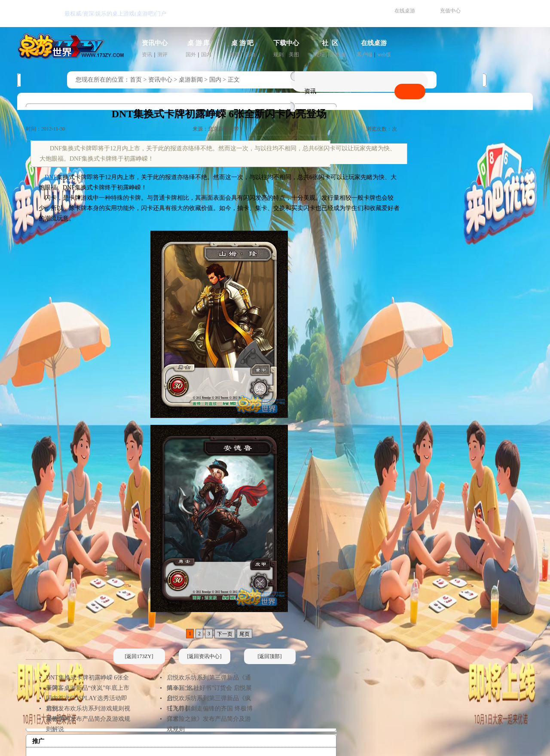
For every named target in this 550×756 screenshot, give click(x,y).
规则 (278, 55)
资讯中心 (155, 43)
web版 (384, 55)
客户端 (364, 55)
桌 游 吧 (243, 43)
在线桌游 (405, 11)
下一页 (225, 634)
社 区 (330, 43)
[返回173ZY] (139, 656)
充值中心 (450, 11)
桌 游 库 (199, 43)
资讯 (147, 55)
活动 (250, 55)
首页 (136, 80)
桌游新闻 (191, 80)
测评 (162, 55)
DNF (51, 177)
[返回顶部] (270, 656)
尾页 (244, 634)
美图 (294, 55)
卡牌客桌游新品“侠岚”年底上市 (88, 688)
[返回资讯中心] (205, 656)
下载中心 (286, 43)
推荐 (235, 55)
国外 (191, 55)
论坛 (320, 55)
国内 (206, 55)
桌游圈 (338, 55)
